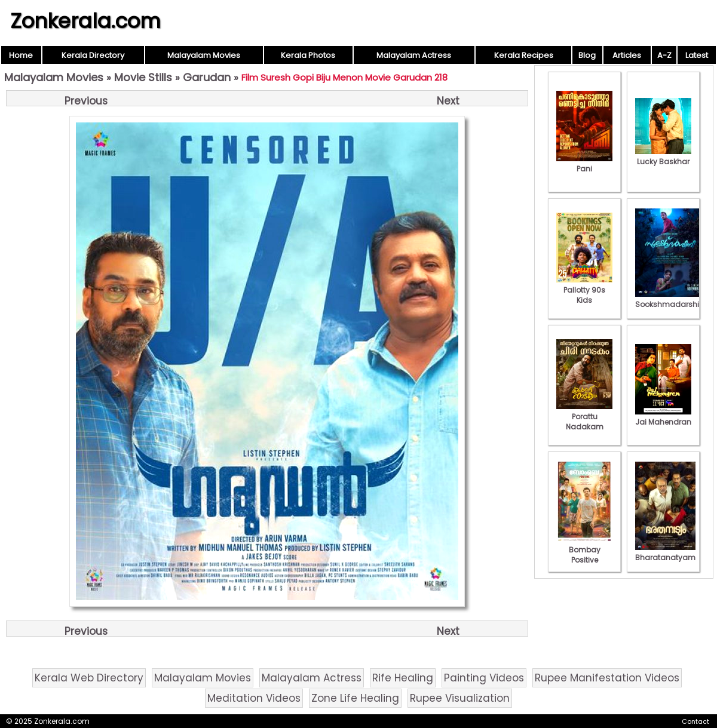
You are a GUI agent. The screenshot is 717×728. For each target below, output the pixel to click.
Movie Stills (143, 77)
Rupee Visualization (460, 698)
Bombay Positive (584, 550)
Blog (587, 55)
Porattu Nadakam (584, 417)
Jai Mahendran (663, 417)
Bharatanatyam (665, 552)
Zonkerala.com (85, 21)
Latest (697, 55)
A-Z (664, 55)
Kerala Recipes (524, 55)
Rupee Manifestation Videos (607, 678)
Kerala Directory (93, 55)
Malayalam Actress (414, 55)
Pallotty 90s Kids (584, 290)
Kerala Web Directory (89, 678)
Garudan (207, 77)
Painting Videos (484, 678)
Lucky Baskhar (663, 156)
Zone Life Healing (355, 698)
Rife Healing (403, 678)
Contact (695, 721)
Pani (584, 164)
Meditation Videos (254, 698)
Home (21, 55)
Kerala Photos (308, 55)
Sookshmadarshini (670, 299)
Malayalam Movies (204, 55)
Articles (627, 55)
